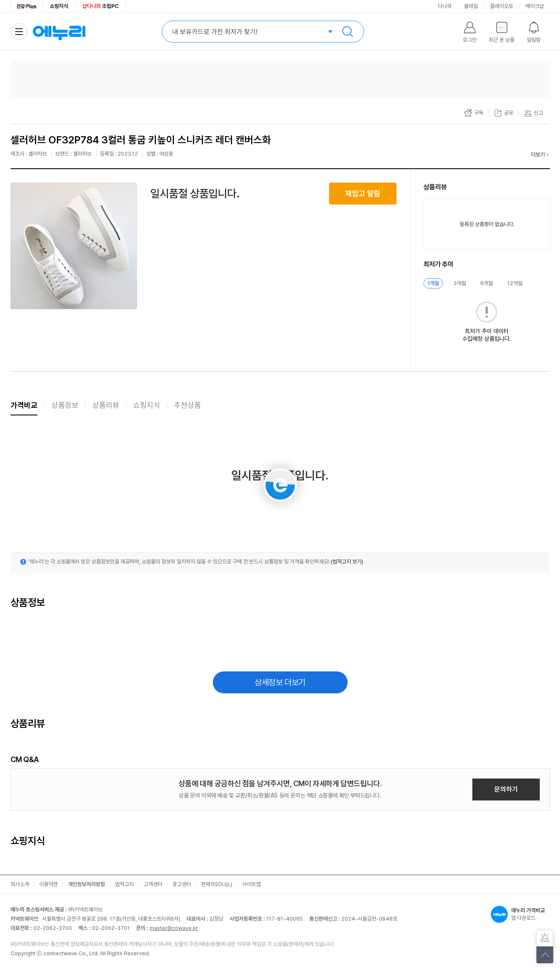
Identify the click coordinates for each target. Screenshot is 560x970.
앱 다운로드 (520, 914)
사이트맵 (252, 884)
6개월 (487, 283)
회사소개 (20, 884)
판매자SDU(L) (217, 884)
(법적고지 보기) (347, 562)
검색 (348, 32)
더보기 (538, 155)
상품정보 (65, 405)
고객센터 (153, 884)
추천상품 (188, 405)
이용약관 (48, 884)
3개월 (460, 283)
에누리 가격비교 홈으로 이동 (59, 32)
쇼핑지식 (59, 6)
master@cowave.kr (174, 928)
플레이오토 (502, 6)
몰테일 (471, 6)
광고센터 (182, 884)
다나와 (445, 6)
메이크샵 (535, 6)
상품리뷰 (106, 405)
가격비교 (24, 405)
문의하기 (506, 789)
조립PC (100, 6)
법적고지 (124, 884)
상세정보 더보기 (280, 682)
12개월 (515, 283)
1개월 (433, 283)
